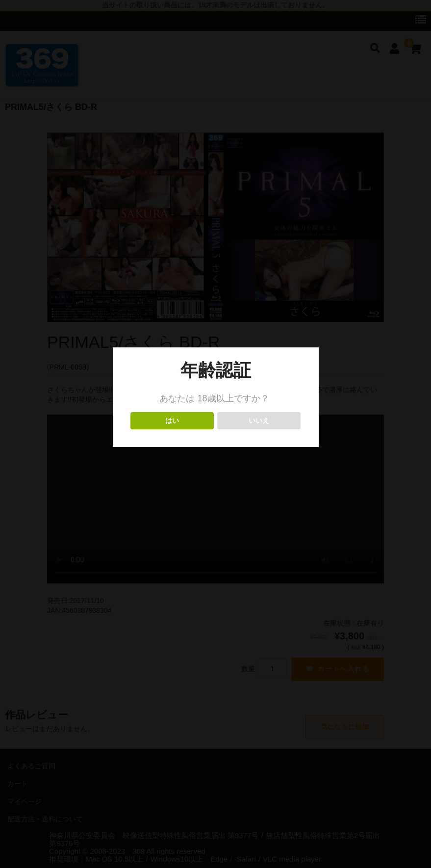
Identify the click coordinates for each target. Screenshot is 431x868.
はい (172, 421)
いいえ (259, 421)
